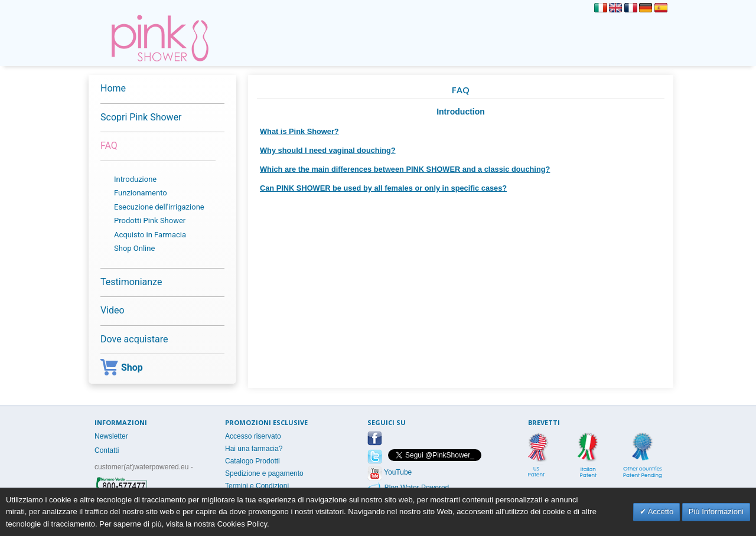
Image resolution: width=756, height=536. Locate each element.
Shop (122, 369)
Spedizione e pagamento (264, 473)
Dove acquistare (134, 339)
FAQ (109, 146)
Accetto (660, 512)
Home (113, 88)
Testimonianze (131, 282)
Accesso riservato (253, 436)
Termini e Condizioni (257, 486)
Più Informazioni (716, 512)
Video (113, 310)
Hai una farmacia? (254, 449)
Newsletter (111, 436)
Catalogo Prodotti (252, 461)
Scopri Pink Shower (141, 117)
